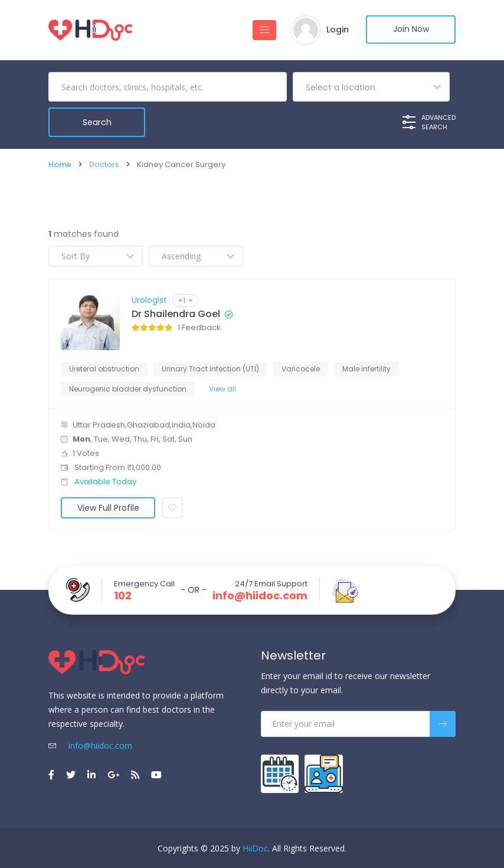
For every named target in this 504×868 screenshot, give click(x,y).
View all (222, 388)
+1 (185, 300)
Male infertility (366, 368)
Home (60, 164)
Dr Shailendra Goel (176, 314)
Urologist (149, 299)
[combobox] (371, 87)
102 (123, 595)
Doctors (104, 164)
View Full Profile (108, 507)
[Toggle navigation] (258, 30)
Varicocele (301, 368)
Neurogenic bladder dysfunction (128, 388)
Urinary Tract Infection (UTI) (210, 368)
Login (332, 30)
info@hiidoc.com (260, 595)
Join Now (409, 30)
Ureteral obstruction (104, 368)
